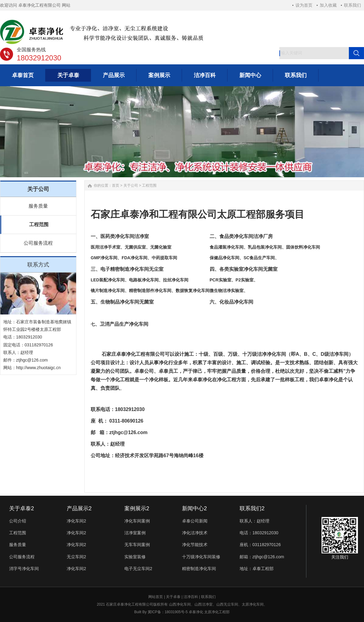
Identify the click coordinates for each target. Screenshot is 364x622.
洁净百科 (191, 597)
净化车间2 (76, 521)
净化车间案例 (137, 521)
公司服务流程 (38, 243)
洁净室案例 (135, 533)
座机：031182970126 (260, 545)
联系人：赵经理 (254, 521)
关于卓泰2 (22, 508)
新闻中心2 (194, 508)
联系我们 (352, 5)
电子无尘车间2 (138, 569)
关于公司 (131, 185)
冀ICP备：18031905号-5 (168, 612)
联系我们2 (252, 508)
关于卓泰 (173, 597)
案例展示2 (137, 508)
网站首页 (156, 597)
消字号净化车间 (24, 569)
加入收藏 (328, 5)
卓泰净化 (202, 380)
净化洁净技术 (195, 533)
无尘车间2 (76, 557)
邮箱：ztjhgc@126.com (262, 557)
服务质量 (38, 206)
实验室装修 (135, 557)
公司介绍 (18, 521)
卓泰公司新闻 (195, 521)
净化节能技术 (195, 545)
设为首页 (304, 5)
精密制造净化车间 (199, 569)
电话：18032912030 (259, 533)
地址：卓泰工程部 (257, 569)
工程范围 (39, 224)
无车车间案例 (137, 545)
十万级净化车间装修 (201, 557)
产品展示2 (79, 508)
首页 (116, 185)
